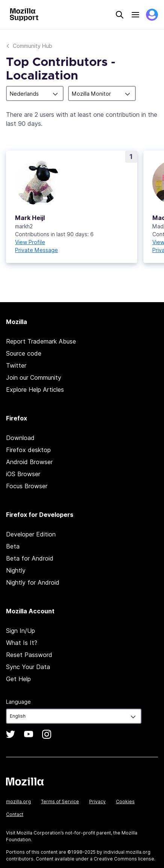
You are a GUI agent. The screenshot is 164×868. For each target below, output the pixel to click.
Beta (13, 546)
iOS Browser (23, 474)
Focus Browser (27, 486)
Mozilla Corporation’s (40, 833)
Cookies (125, 802)
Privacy (97, 802)
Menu (135, 15)
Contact (15, 814)
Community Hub (33, 46)
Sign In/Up (20, 631)
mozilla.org (18, 802)
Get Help (18, 679)
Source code (24, 353)
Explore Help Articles (35, 390)
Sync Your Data (28, 667)
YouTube (29, 734)
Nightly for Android (33, 582)
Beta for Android (30, 558)
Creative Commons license (124, 859)
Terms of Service (60, 802)
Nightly (16, 570)
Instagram (47, 734)
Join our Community (34, 377)
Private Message (36, 250)
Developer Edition (31, 534)
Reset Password (29, 655)
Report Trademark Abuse (41, 341)
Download (20, 438)
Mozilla (25, 781)
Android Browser (29, 462)
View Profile (30, 242)
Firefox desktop (28, 450)
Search (120, 15)
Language (18, 702)
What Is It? (22, 643)
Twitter (16, 365)
